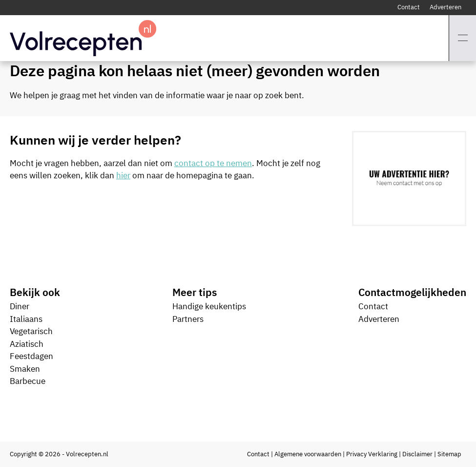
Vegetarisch (31, 331)
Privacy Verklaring (372, 454)
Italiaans (26, 319)
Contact (409, 7)
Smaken (25, 369)
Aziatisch (27, 344)
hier (123, 175)
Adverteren (445, 7)
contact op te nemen (213, 163)
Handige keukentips (209, 306)
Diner (20, 306)
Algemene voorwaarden (308, 454)
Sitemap (449, 454)
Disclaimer (417, 454)
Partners (188, 319)
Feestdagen (31, 356)
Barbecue (28, 381)
